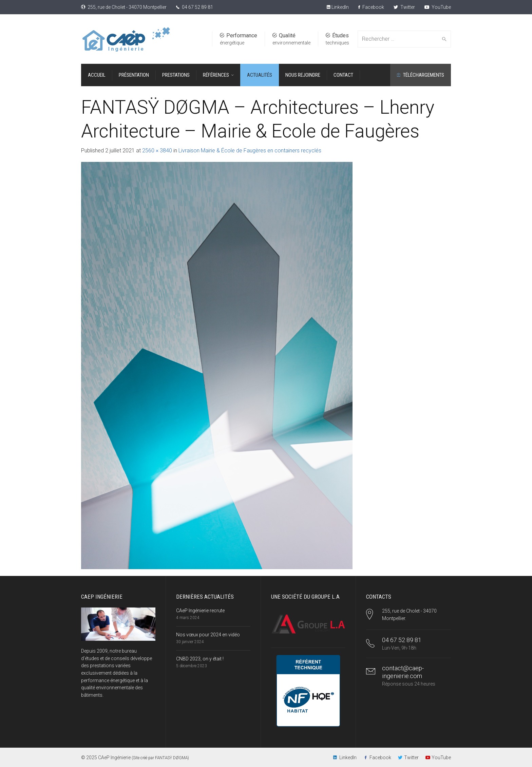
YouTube (438, 7)
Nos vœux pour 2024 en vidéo (208, 635)
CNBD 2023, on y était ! (200, 659)
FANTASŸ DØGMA (171, 758)
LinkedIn (340, 7)
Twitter (404, 7)
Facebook (371, 7)
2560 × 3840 (157, 151)
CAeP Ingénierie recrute (200, 611)
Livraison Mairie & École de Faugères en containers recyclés (250, 151)
